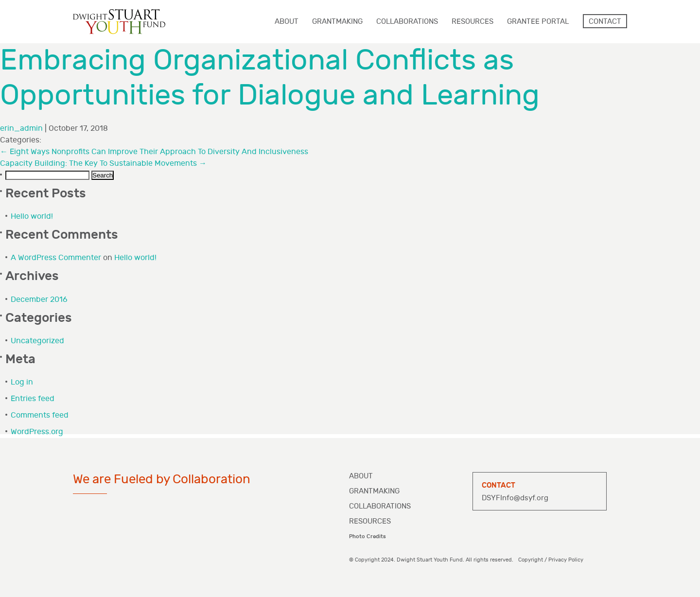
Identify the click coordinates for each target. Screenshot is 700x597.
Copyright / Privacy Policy (551, 560)
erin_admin (21, 129)
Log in (22, 382)
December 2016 (39, 300)
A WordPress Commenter (56, 258)
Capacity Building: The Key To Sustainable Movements (103, 164)
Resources (370, 521)
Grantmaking (374, 491)
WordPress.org (37, 432)
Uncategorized (37, 341)
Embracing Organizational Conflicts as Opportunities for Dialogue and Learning (270, 78)
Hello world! (32, 217)
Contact (605, 22)
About (361, 476)
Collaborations (380, 506)
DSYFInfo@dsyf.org (515, 498)
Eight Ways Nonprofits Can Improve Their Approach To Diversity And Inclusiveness (154, 152)
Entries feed (33, 399)
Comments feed (40, 415)
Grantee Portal (538, 22)
